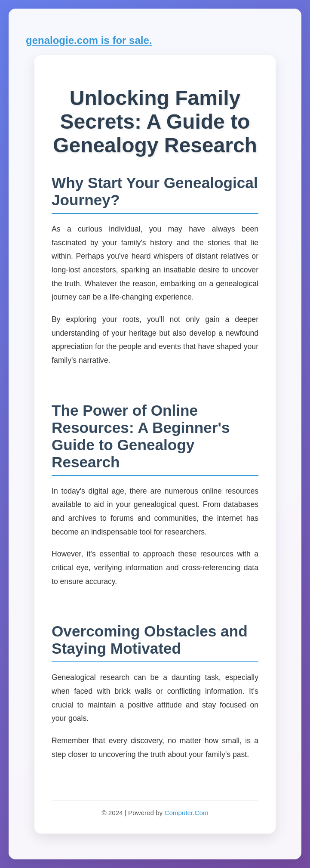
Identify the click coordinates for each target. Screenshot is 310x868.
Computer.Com (186, 813)
